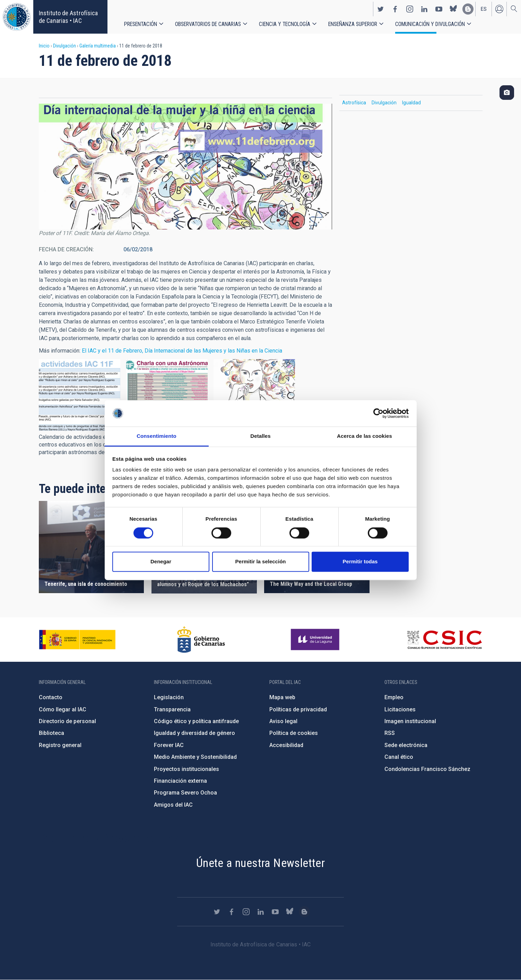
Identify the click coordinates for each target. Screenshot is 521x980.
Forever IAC (169, 745)
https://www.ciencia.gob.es (77, 640)
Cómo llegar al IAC (63, 709)
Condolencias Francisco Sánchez (427, 769)
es (484, 9)
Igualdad (411, 103)
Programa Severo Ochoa (185, 793)
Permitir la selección (261, 562)
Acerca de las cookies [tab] (364, 436)
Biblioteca (51, 733)
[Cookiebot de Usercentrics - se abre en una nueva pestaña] (378, 413)
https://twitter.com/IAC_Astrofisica (381, 9)
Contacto (51, 697)
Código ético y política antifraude (196, 721)
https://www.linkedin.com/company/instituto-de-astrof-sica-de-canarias (424, 9)
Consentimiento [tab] (157, 436)
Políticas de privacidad (298, 709)
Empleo (394, 697)
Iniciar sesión (499, 9)
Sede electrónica (406, 745)
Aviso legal (283, 721)
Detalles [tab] (260, 436)
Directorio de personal (67, 721)
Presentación (141, 24)
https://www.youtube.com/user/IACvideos (439, 9)
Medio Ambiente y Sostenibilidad (195, 757)
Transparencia (172, 709)
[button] (80, 395)
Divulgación (64, 46)
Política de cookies (294, 733)
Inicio (44, 46)
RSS (390, 733)
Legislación (169, 697)
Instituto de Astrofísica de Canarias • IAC (68, 17)
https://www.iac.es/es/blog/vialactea (468, 9)
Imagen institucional (410, 721)
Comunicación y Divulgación (430, 24)
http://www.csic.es (444, 640)
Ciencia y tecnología (285, 24)
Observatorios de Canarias (208, 24)
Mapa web (282, 697)
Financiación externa (180, 781)
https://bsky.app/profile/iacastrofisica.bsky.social (453, 9)
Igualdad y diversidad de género (194, 733)
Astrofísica (354, 103)
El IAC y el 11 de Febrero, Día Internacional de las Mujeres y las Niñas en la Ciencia (182, 351)
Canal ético (399, 757)
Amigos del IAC (173, 805)
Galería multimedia (98, 46)
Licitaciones (400, 709)
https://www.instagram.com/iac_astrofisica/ (410, 9)
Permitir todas (360, 562)
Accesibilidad (286, 745)
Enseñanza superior (353, 24)
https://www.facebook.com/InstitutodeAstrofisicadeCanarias (395, 9)
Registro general (60, 745)
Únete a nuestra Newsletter (260, 863)
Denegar (161, 562)
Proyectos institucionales (186, 769)
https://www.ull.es (316, 640)
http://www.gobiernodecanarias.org (201, 640)
